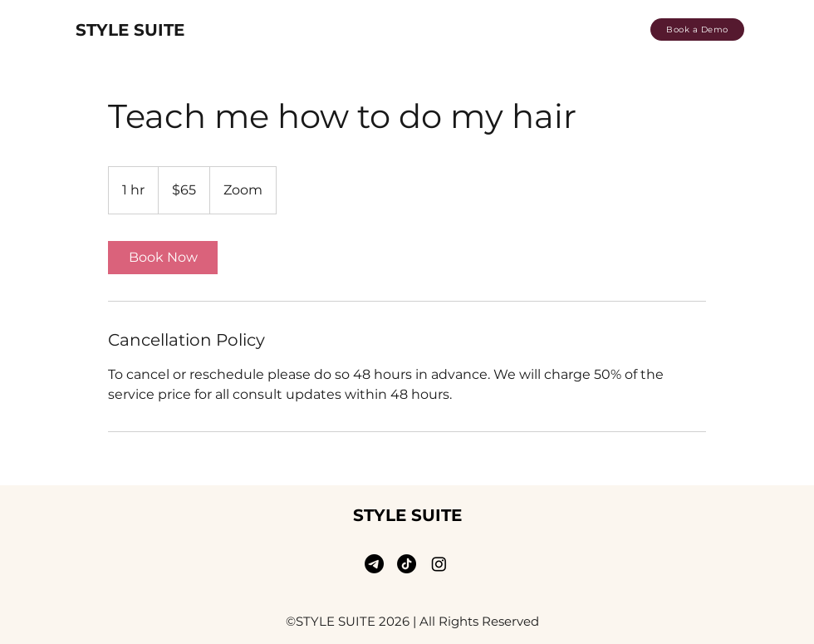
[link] (163, 258)
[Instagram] (439, 564)
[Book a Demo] (697, 29)
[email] (374, 564)
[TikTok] (407, 564)
